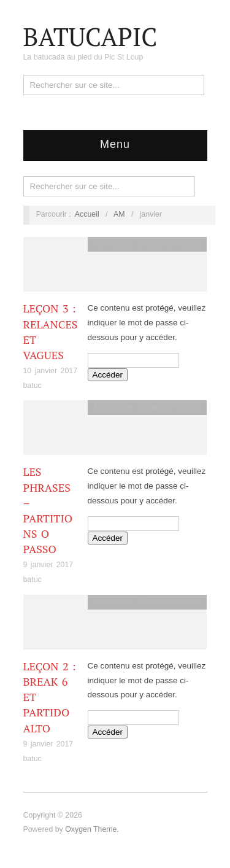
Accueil (87, 214)
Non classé (113, 244)
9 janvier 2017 (48, 565)
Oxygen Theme (91, 829)
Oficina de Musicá (169, 244)
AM (119, 214)
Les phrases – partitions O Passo (48, 510)
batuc (33, 386)
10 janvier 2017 (51, 371)
